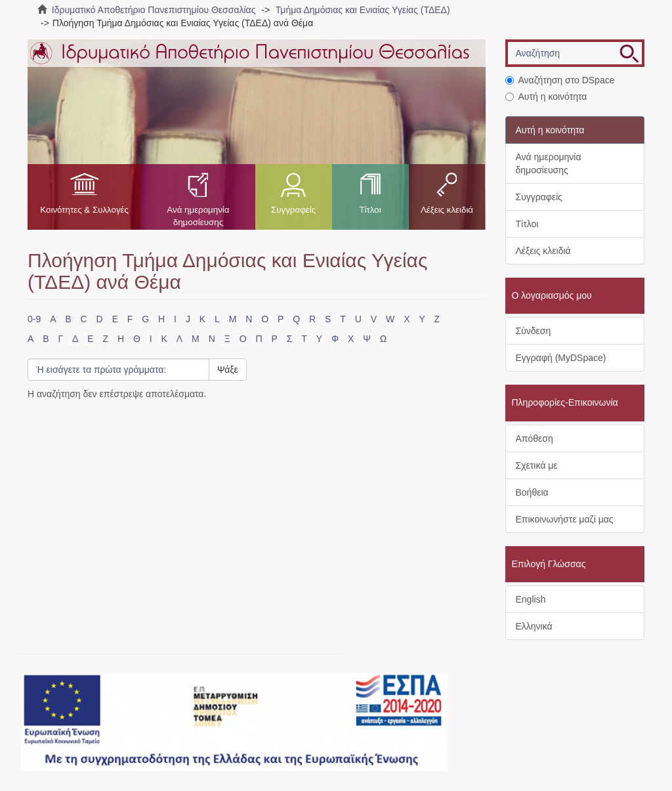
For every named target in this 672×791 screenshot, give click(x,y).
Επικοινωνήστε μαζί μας (565, 519)
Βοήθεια (532, 492)
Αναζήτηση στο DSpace (560, 80)
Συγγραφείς (293, 210)
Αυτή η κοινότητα (546, 96)
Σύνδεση (534, 331)
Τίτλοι (370, 210)
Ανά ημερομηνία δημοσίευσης (198, 216)
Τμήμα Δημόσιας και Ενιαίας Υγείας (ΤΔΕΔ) (363, 10)
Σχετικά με (537, 465)
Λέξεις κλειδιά (447, 210)
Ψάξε (228, 370)
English (531, 599)
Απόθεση (535, 438)
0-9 (34, 319)
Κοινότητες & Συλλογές (84, 210)
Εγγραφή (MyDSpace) (561, 358)
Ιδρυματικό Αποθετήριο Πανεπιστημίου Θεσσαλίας (154, 10)
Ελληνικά (534, 626)
